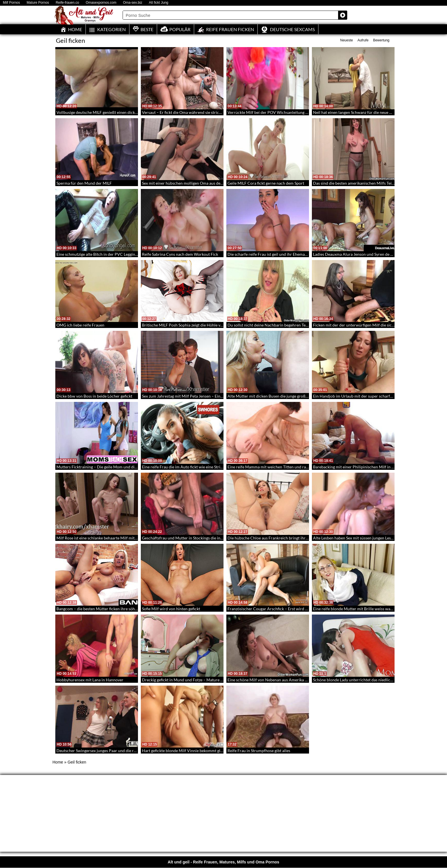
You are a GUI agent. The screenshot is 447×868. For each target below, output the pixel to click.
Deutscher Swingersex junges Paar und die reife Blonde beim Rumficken (120, 751)
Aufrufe (363, 40)
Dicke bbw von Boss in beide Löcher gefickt (94, 396)
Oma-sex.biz (133, 3)
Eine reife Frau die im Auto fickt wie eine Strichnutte (188, 467)
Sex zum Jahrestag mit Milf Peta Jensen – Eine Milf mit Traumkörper (202, 396)
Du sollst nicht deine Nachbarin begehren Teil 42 (270, 325)
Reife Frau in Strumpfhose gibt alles (259, 751)
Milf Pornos (11, 3)
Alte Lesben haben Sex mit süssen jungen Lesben (355, 538)
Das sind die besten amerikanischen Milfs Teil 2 (354, 183)
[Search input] (231, 15)
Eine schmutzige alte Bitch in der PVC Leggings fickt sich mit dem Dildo (119, 254)
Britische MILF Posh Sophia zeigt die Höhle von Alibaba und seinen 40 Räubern (211, 325)
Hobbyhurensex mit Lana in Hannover (90, 680)
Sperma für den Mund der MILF (84, 183)
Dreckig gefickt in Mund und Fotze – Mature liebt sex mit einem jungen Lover (210, 680)
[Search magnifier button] (343, 15)
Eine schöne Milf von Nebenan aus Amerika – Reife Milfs (277, 680)
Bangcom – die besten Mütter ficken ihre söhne (98, 609)
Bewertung (381, 40)
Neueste (347, 40)
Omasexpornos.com (101, 3)
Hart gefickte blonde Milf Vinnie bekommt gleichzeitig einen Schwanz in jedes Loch (215, 751)
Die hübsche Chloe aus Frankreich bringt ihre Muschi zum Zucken (286, 538)
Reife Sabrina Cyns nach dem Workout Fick (180, 254)
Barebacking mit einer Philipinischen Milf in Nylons (358, 467)
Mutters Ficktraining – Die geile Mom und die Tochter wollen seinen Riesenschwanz (130, 467)
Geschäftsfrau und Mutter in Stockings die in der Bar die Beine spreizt (203, 538)
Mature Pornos (38, 3)
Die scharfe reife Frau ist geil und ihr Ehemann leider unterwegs (284, 254)
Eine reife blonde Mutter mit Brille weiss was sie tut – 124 (364, 609)
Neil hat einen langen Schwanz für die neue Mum (356, 112)
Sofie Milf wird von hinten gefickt (171, 609)
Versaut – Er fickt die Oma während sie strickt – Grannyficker (196, 112)
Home (58, 762)
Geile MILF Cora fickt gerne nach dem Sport (266, 183)
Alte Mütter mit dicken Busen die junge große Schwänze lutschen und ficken (294, 396)
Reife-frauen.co (67, 3)
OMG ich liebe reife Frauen (80, 325)
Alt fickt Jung (159, 3)
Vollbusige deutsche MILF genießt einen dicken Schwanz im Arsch (114, 112)
